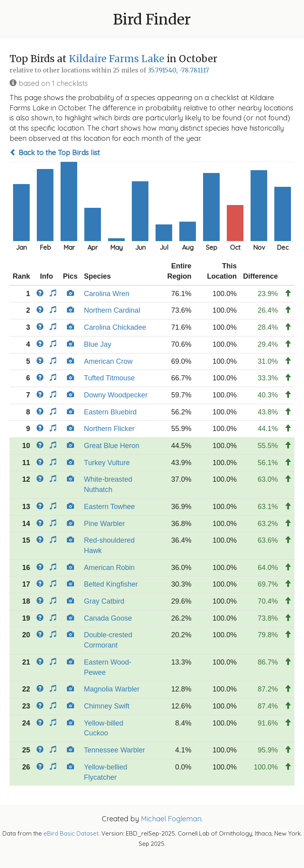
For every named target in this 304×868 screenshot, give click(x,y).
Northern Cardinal (112, 310)
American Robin (109, 568)
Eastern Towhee (109, 507)
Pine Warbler (104, 524)
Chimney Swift (107, 706)
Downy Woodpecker (116, 395)
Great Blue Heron (112, 446)
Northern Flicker (109, 429)
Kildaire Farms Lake (117, 59)
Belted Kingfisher (111, 584)
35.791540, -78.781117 (178, 70)
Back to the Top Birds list (55, 153)
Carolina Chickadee (115, 327)
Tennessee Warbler (114, 750)
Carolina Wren (107, 294)
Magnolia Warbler (112, 689)
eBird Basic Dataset (71, 833)
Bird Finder (152, 20)
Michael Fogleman (171, 819)
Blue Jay (98, 344)
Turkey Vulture (107, 463)
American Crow (108, 361)
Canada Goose (108, 618)
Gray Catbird (104, 601)
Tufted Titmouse (109, 378)
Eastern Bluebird (110, 412)
